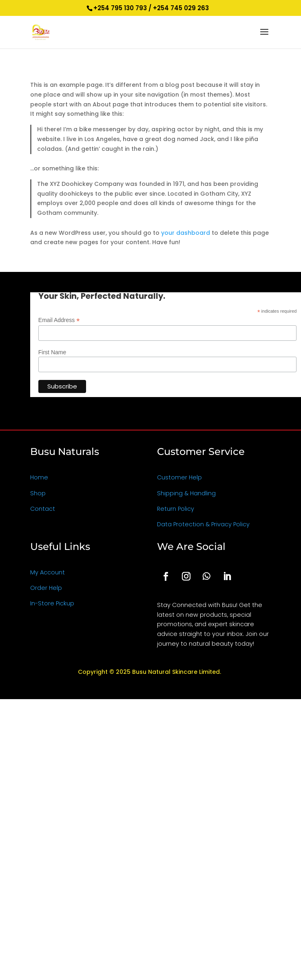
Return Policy (176, 509)
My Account (48, 572)
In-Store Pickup (52, 603)
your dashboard (186, 233)
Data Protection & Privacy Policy (203, 524)
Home (39, 477)
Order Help (46, 588)
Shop (38, 493)
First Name (52, 352)
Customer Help (179, 477)
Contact (43, 509)
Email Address (59, 320)
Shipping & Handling (186, 493)
